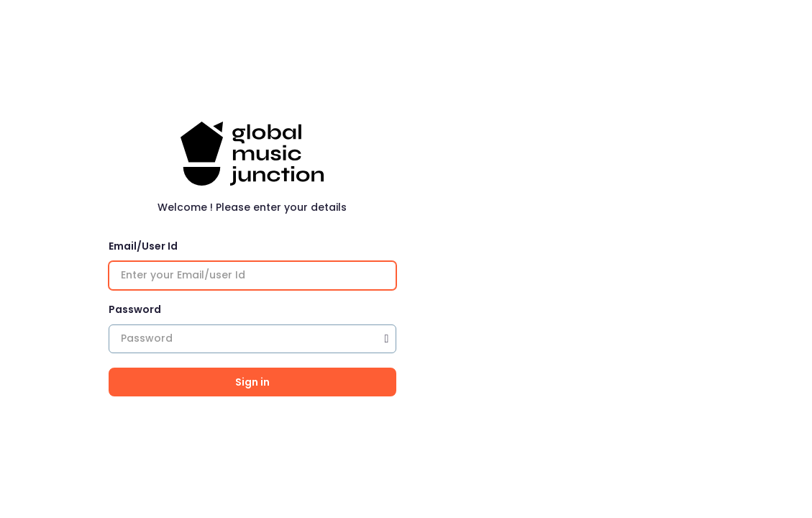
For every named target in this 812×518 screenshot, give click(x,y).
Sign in (252, 382)
